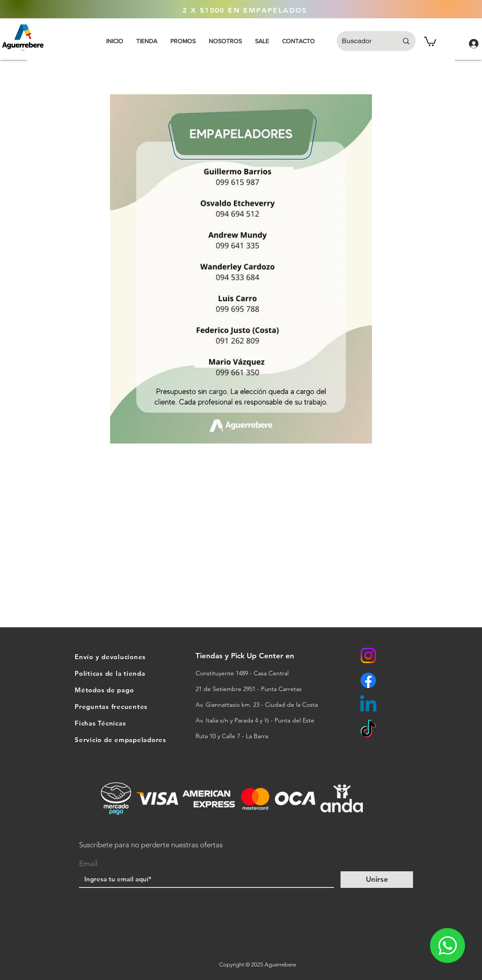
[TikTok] (368, 730)
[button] (430, 41)
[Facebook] (368, 680)
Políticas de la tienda (110, 673)
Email (88, 864)
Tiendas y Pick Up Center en (246, 656)
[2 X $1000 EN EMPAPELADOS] (245, 10)
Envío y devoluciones (110, 657)
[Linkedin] (368, 705)
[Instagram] (368, 655)
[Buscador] (363, 41)
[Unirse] (377, 880)
